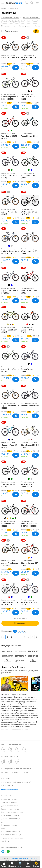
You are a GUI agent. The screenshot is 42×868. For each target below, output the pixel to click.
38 (32, 637)
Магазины (12, 864)
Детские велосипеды (10, 806)
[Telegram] (3, 852)
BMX (3, 828)
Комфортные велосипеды (11, 835)
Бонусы (36, 864)
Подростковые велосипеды (12, 812)
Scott (17, 22)
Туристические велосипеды (12, 838)
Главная (4, 864)
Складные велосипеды (10, 815)
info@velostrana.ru (10, 790)
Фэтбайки (5, 841)
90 (24, 631)
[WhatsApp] (8, 852)
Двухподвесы (7, 822)
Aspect (5, 22)
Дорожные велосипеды (10, 819)
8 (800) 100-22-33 (9, 785)
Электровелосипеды (9, 825)
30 (15, 631)
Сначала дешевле (25, 26)
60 (20, 631)
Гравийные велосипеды (10, 809)
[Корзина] (37, 3)
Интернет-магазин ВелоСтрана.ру (25, 858)
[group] (30, 82)
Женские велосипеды (10, 803)
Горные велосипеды (9, 799)
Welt (29, 22)
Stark (23, 22)
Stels (11, 22)
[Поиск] (32, 3)
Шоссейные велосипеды (11, 832)
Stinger (35, 22)
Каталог (20, 864)
